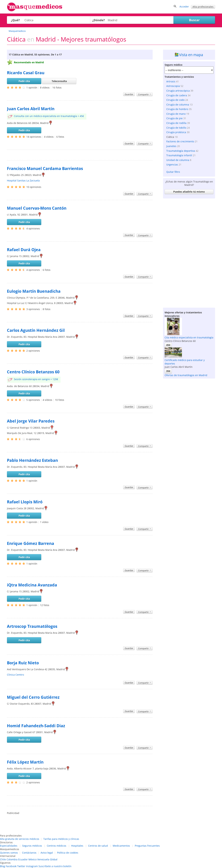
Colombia (12, 859)
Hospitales (77, 846)
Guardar (129, 94)
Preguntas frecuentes (147, 846)
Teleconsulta (59, 81)
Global (54, 859)
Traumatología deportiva (181, 151)
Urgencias (172, 165)
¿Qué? (15, 20)
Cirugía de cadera (177, 95)
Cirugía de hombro (177, 109)
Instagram (32, 866)
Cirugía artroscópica (178, 91)
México (33, 859)
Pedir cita (24, 81)
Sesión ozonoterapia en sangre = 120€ (36, 379)
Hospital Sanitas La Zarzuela (23, 181)
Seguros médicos (32, 846)
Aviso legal (47, 853)
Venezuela (43, 859)
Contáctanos (29, 853)
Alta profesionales (203, 7)
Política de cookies (68, 853)
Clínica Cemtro (15, 675)
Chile (3, 859)
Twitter (21, 866)
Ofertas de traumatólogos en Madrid (186, 375)
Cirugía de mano (176, 114)
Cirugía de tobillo (176, 128)
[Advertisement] (189, 252)
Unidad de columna (178, 160)
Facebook (11, 866)
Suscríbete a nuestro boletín (55, 866)
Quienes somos (9, 853)
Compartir (145, 94)
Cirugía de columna (178, 105)
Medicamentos (121, 846)
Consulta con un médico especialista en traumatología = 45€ (49, 116)
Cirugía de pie (174, 118)
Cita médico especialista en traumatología (189, 337)
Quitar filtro (173, 172)
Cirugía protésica (176, 132)
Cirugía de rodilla (176, 123)
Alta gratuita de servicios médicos (20, 839)
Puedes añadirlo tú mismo (189, 192)
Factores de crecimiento (180, 141)
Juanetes (171, 146)
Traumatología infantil (179, 155)
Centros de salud (98, 846)
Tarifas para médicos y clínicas (61, 839)
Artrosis (171, 81)
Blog (3, 866)
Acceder (184, 7)
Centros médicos (57, 846)
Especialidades (9, 846)
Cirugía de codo (175, 100)
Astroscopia (173, 86)
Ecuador (23, 859)
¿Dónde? (99, 20)
